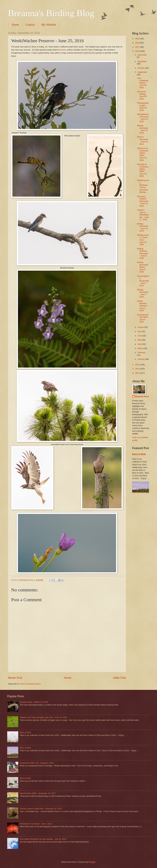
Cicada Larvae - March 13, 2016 (34, 702)
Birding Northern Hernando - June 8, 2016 (143, 253)
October (141, 68)
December (142, 55)
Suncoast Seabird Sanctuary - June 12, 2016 (143, 201)
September (142, 72)
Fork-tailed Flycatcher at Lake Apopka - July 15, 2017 (43, 839)
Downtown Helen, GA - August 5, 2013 (37, 763)
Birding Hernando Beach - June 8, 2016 (143, 267)
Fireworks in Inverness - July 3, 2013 (36, 824)
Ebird (63, 50)
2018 (138, 43)
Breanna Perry (142, 397)
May (140, 340)
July (140, 331)
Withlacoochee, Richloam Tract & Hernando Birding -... (143, 186)
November (142, 61)
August (141, 327)
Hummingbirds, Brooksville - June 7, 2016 (143, 281)
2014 (138, 369)
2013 (138, 373)
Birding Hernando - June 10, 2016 (143, 227)
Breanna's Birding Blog (51, 13)
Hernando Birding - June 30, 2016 (142, 95)
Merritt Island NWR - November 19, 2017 (38, 793)
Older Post (120, 678)
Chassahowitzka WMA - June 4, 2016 (143, 318)
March (141, 348)
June (140, 336)
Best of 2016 (139, 454)
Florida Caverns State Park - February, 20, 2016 (41, 809)
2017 (138, 47)
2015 (138, 365)
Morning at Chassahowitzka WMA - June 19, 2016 (143, 170)
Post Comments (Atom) (30, 684)
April (140, 344)
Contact (30, 25)
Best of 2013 (25, 778)
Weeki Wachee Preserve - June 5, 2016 (143, 306)
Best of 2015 (25, 732)
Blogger (92, 862)
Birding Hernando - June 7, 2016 (143, 293)
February (142, 353)
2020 (138, 39)
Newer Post (15, 678)
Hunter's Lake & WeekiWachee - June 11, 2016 (143, 215)
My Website (49, 25)
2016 (138, 51)
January (141, 359)
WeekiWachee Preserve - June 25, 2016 (143, 118)
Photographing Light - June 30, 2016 (143, 106)
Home (15, 25)
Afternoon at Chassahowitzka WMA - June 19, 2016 (143, 154)
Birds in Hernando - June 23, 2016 (143, 140)
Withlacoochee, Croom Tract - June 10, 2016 (143, 240)
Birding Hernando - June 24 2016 (143, 129)
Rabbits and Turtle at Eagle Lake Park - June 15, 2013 (44, 717)
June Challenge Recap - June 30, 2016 (143, 83)
